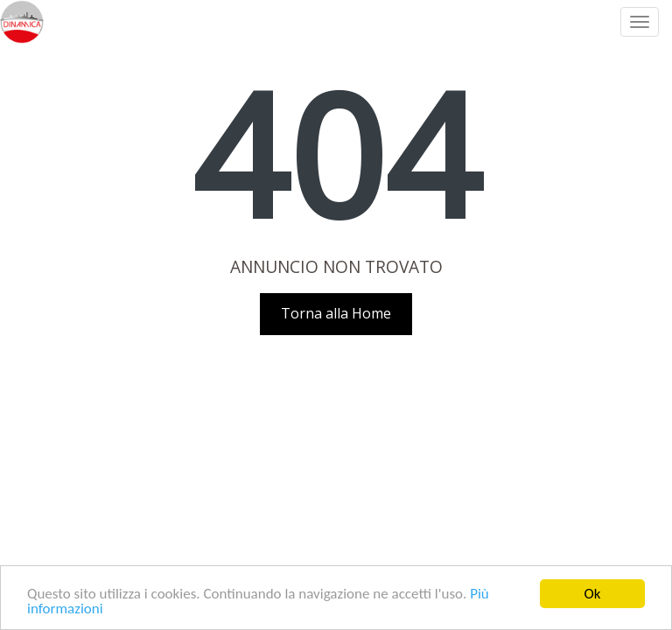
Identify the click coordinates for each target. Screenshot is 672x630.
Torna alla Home (336, 313)
